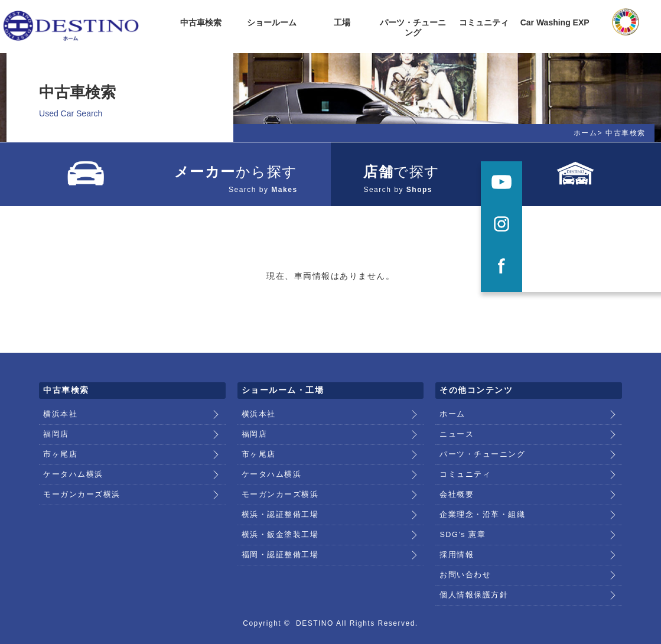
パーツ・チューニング (479, 441)
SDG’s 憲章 (461, 515)
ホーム (586, 133)
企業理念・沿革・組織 (479, 496)
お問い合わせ (463, 551)
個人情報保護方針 (471, 570)
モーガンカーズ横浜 (79, 478)
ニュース (455, 423)
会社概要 (455, 478)
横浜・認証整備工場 (278, 496)
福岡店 (55, 423)
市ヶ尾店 (59, 441)
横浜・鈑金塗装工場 (278, 515)
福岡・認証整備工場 (278, 533)
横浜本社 (59, 405)
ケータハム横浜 (71, 460)
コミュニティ (463, 460)
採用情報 (455, 533)
